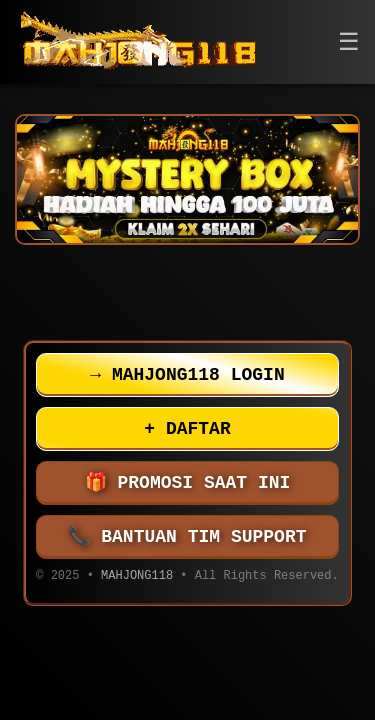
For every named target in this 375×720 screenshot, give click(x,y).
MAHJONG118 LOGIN (187, 375)
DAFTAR (187, 429)
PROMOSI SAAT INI (188, 483)
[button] (349, 42)
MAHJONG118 (137, 577)
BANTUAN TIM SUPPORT (188, 537)
